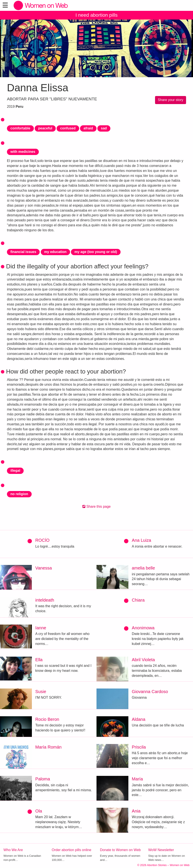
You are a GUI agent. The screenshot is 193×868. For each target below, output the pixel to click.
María (137, 779)
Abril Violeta (143, 660)
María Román (48, 747)
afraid (88, 128)
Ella (39, 660)
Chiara (138, 600)
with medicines (23, 152)
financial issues (23, 252)
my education (55, 252)
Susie (41, 692)
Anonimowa (143, 628)
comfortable (20, 128)
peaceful (45, 128)
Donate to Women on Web (120, 850)
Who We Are (13, 850)
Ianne (41, 628)
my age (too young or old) (96, 252)
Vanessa (44, 568)
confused (68, 128)
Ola (39, 811)
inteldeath (45, 600)
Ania (136, 811)
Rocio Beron (47, 719)
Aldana (139, 719)
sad (104, 128)
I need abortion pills (96, 15)
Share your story (171, 100)
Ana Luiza (141, 540)
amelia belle (143, 568)
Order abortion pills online (72, 850)
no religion (19, 494)
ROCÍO (43, 540)
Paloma (43, 779)
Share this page (97, 507)
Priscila (139, 747)
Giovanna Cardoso (150, 692)
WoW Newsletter (161, 850)
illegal (15, 471)
